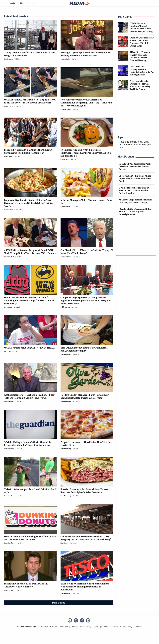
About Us (44, 627)
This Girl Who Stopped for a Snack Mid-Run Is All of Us (30, 491)
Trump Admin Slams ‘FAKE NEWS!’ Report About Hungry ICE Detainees (30, 54)
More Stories (59, 603)
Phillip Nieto (8, 156)
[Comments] (22, 59)
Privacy (74, 627)
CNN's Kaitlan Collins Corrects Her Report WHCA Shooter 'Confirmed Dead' (135, 178)
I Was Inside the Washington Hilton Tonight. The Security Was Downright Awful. (142, 71)
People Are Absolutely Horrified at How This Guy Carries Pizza (86, 444)
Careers (54, 627)
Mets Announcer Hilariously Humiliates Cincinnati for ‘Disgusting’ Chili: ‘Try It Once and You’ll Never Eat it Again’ (86, 103)
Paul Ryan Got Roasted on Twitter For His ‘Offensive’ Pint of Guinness (26, 585)
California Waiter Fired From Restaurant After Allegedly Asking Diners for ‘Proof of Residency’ (86, 538)
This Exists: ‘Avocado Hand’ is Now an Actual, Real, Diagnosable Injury (84, 349)
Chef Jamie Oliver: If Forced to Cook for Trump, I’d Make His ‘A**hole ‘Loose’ (87, 252)
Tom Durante (8, 59)
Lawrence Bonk (66, 207)
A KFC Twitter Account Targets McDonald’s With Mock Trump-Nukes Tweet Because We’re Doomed (30, 252)
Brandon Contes (66, 109)
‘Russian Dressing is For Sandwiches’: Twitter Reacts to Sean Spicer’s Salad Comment (84, 491)
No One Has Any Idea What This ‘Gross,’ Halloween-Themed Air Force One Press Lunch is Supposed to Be (86, 153)
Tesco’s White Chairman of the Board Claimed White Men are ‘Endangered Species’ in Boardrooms (85, 587)
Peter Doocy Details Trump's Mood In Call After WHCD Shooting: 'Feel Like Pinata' (140, 85)
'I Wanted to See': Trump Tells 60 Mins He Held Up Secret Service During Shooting (134, 190)
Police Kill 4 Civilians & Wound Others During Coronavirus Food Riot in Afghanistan (28, 151)
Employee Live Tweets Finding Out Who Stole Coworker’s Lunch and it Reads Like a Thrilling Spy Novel (29, 203)
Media (12, 3)
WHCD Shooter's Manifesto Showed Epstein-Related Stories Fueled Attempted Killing (141, 27)
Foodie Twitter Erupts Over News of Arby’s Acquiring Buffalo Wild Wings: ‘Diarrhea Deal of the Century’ (29, 300)
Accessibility (86, 627)
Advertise (64, 627)
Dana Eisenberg (66, 354)
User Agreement (101, 627)
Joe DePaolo (8, 307)
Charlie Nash (65, 159)
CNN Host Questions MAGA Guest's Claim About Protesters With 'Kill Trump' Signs (142, 42)
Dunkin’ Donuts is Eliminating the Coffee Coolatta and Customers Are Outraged (30, 538)
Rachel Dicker (9, 210)
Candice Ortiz (65, 59)
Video (30, 3)
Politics (21, 3)
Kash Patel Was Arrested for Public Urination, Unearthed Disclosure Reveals (135, 166)
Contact (138, 627)
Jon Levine (8, 351)
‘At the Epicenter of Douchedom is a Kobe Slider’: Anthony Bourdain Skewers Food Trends (30, 396)
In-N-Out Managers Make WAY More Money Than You (86, 201)
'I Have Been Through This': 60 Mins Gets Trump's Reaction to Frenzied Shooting (140, 56)
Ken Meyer (64, 543)
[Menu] (5, 3)
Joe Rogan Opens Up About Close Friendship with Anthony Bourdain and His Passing (86, 54)
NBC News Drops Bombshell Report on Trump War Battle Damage (135, 201)
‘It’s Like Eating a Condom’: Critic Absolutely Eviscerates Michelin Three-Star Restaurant (28, 444)
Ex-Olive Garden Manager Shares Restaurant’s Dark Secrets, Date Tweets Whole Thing (85, 396)
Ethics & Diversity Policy (121, 627)
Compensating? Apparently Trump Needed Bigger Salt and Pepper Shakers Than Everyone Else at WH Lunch (86, 300)
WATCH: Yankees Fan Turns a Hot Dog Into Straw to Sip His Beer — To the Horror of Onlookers (30, 101)
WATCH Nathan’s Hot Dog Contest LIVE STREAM (29, 348)
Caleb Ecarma (65, 307)
